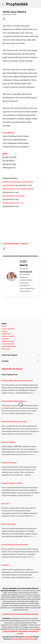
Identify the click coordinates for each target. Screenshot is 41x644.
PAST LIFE (5, 504)
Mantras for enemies (9, 463)
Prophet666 (17, 4)
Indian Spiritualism (9, 346)
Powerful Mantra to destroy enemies (15, 545)
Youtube (27, 614)
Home (4, 326)
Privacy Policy (17, 639)
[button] (4, 19)
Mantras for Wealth (9, 524)
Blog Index (6, 349)
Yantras (5, 331)
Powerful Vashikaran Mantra (12, 483)
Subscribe (35, 614)
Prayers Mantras (8, 329)
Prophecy (5, 339)
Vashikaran (6, 334)
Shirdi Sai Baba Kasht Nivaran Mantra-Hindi (17, 381)
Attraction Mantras (9, 442)
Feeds (5, 614)
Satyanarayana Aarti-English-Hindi (18, 189)
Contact (26, 639)
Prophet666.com (26, 272)
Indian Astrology (8, 341)
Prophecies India (8, 344)
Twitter (11, 614)
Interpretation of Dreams (14, 196)
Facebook (19, 614)
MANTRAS (24, 244)
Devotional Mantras (11, 244)
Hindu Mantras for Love (13, 203)
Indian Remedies (8, 336)
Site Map (33, 639)
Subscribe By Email (12, 369)
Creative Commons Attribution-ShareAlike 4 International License (21, 631)
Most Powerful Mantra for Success (14, 422)
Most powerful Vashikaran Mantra (14, 401)
